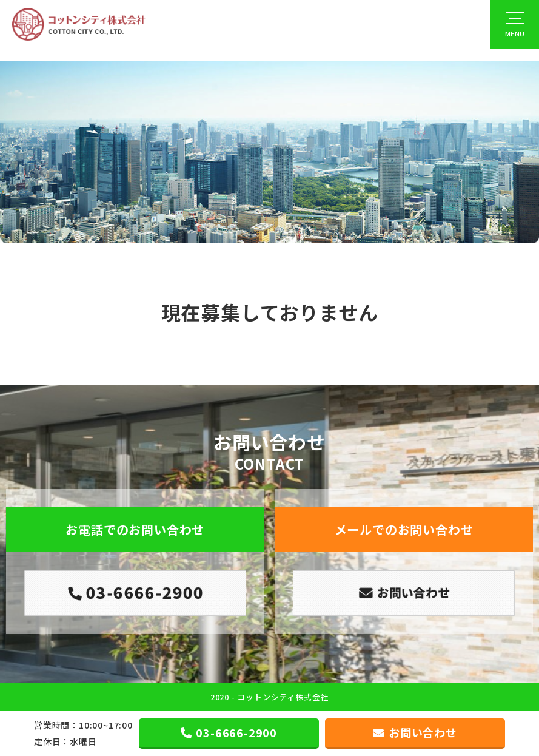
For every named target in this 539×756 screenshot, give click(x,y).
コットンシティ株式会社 (283, 697)
